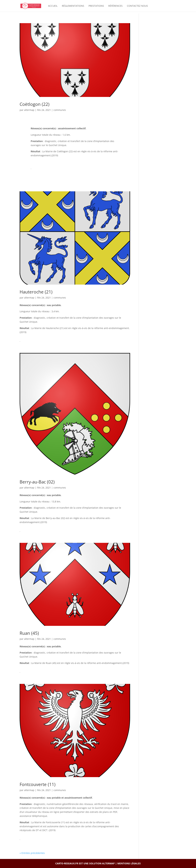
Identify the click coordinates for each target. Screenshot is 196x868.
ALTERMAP (108, 863)
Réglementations (73, 6)
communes (60, 110)
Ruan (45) (29, 633)
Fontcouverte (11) (38, 784)
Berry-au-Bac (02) (37, 482)
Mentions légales (129, 863)
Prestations (96, 6)
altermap (29, 110)
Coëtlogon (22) (35, 104)
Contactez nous (137, 6)
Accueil (53, 6)
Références (115, 6)
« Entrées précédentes (32, 853)
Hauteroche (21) (36, 292)
